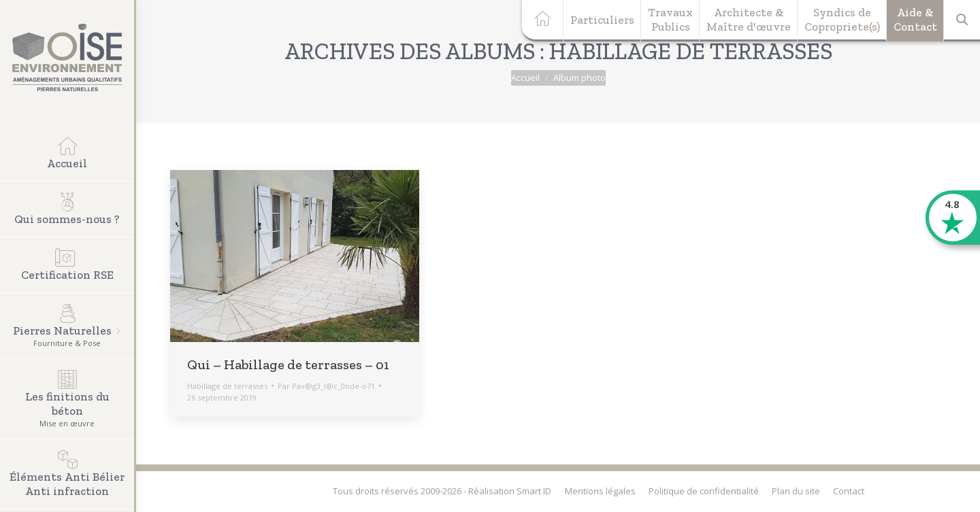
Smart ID (534, 491)
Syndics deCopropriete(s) (842, 19)
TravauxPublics (670, 19)
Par (326, 386)
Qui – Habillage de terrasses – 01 (288, 364)
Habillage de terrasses (227, 386)
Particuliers (602, 20)
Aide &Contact (915, 19)
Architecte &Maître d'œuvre (749, 19)
